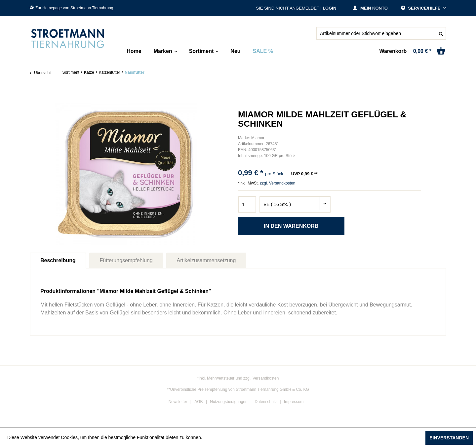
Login (329, 8)
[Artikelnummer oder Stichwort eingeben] (381, 33)
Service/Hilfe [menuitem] (421, 8)
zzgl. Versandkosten (278, 183)
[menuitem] (381, 36)
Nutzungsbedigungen (229, 402)
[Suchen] (441, 33)
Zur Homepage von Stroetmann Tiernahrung (71, 8)
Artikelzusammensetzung (206, 260)
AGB (198, 402)
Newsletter (178, 402)
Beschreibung (58, 260)
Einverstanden (449, 438)
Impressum (294, 402)
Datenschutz (266, 402)
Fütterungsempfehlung (126, 260)
